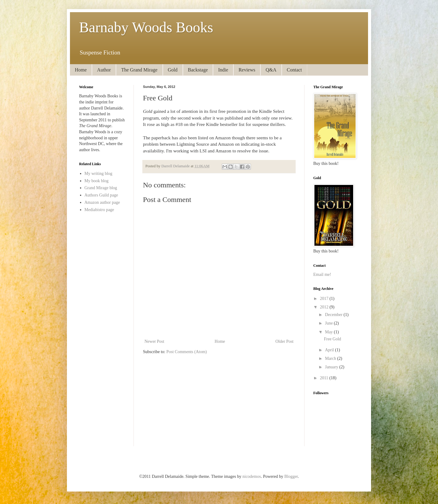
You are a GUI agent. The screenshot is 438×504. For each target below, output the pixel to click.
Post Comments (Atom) (187, 352)
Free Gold (332, 339)
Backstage (198, 70)
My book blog (97, 181)
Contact (294, 70)
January (332, 367)
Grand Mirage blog (101, 188)
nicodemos (252, 476)
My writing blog (99, 174)
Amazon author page (102, 202)
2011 (325, 378)
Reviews (247, 70)
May (329, 332)
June (329, 323)
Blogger (291, 476)
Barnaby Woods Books (146, 27)
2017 (325, 299)
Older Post (285, 341)
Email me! (322, 275)
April (330, 350)
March (331, 358)
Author (104, 70)
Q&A (271, 70)
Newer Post (154, 341)
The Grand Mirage (139, 70)
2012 (325, 307)
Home (81, 70)
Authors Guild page (101, 195)
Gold (173, 70)
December (334, 315)
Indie (223, 70)
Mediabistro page (99, 210)
